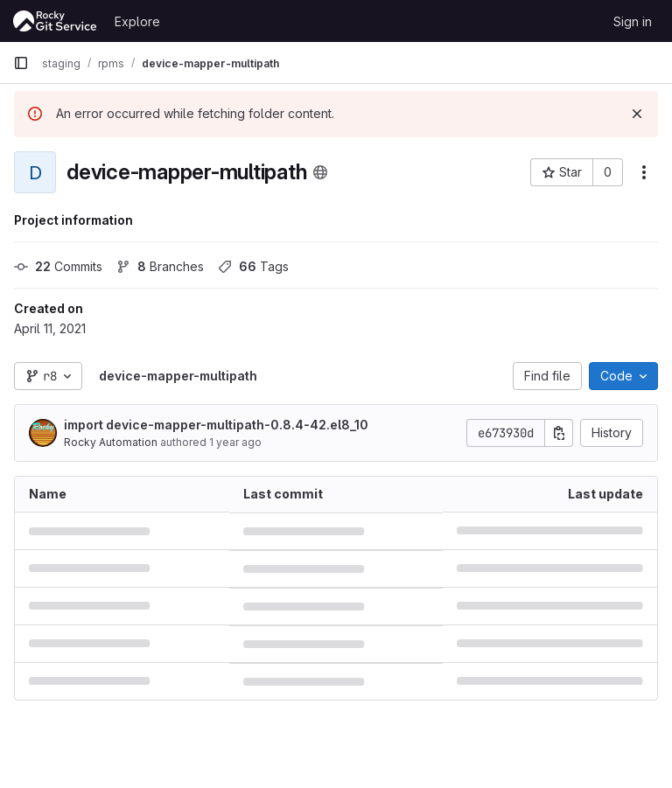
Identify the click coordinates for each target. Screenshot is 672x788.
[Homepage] (55, 21)
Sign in (633, 21)
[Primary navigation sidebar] (21, 63)
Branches (160, 266)
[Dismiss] (637, 114)
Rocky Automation (111, 442)
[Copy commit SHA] (559, 433)
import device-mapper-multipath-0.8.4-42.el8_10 (216, 425)
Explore (137, 21)
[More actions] (644, 172)
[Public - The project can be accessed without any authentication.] (320, 172)
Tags (253, 266)
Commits (58, 266)
